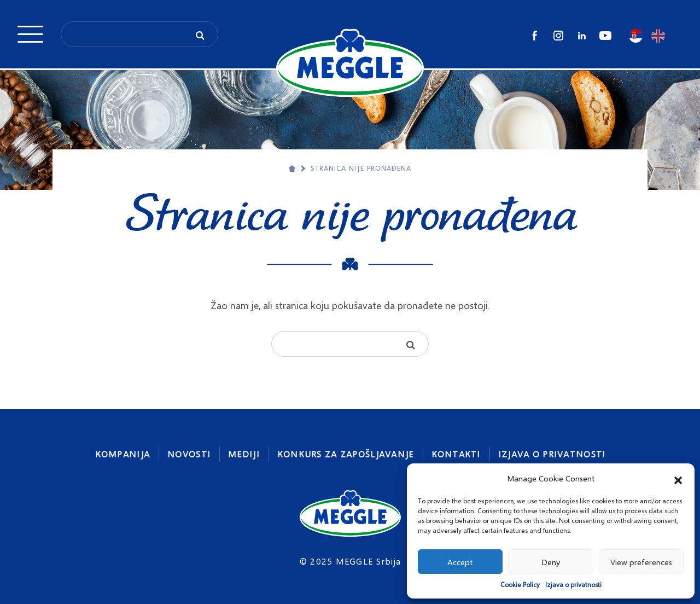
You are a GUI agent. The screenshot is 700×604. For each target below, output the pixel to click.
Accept (460, 562)
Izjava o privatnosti (573, 585)
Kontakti (456, 454)
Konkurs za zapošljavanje (346, 454)
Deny (551, 562)
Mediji (244, 454)
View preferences (641, 562)
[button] (678, 479)
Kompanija (123, 454)
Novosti (189, 454)
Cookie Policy (520, 585)
